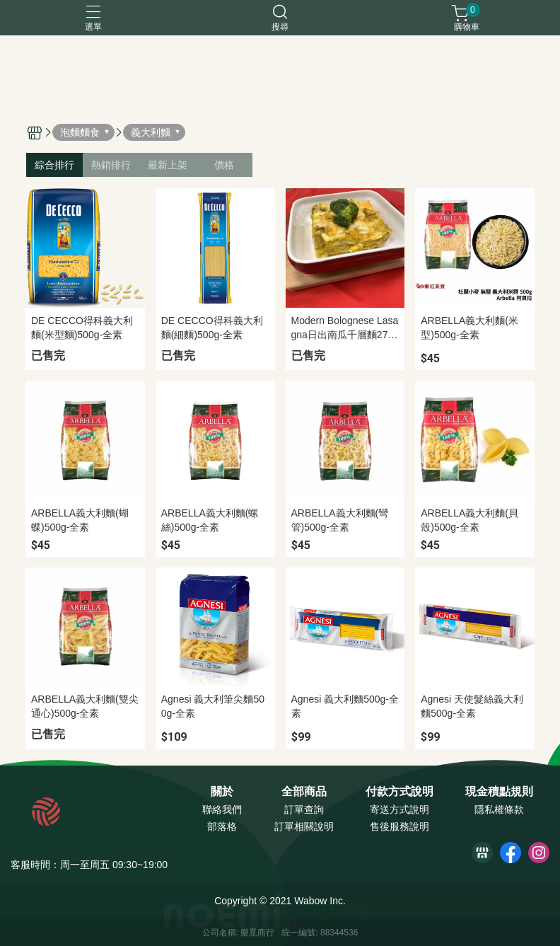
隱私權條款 (499, 809)
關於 (222, 792)
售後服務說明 (399, 826)
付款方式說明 (399, 792)
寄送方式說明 (399, 809)
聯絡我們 (222, 809)
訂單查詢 (304, 809)
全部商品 (304, 792)
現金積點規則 (499, 792)
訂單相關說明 (304, 826)
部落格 (222, 826)
